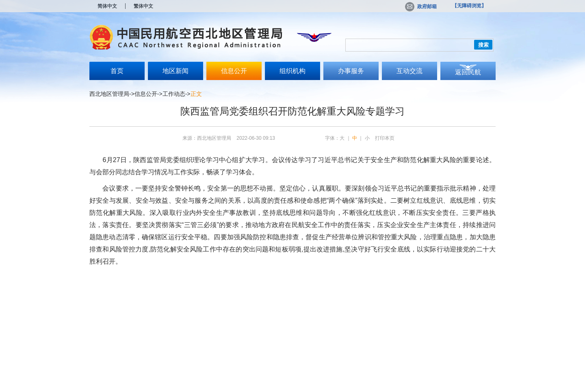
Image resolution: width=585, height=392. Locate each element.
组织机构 (292, 71)
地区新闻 (175, 71)
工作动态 (174, 94)
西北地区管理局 (109, 94)
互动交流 (409, 71)
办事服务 (351, 71)
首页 (117, 71)
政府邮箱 (421, 6)
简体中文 (107, 6)
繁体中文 (143, 6)
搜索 (483, 45)
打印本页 (385, 138)
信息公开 (234, 71)
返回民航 (468, 72)
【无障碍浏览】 (469, 6)
